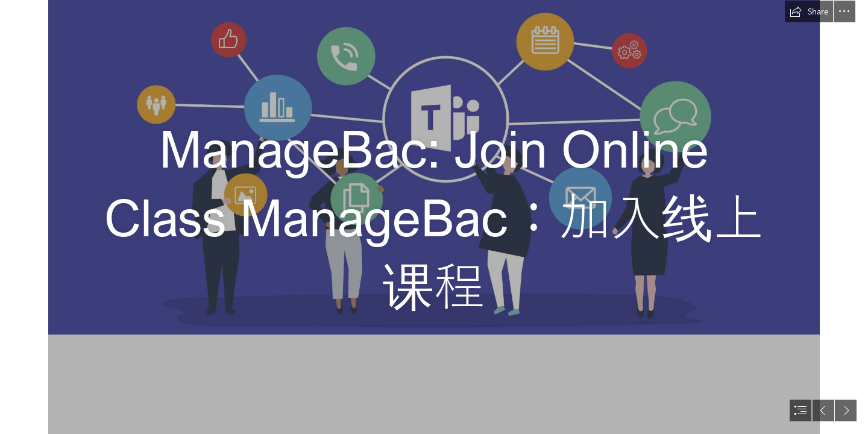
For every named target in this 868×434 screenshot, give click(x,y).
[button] (809, 11)
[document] (434, 217)
